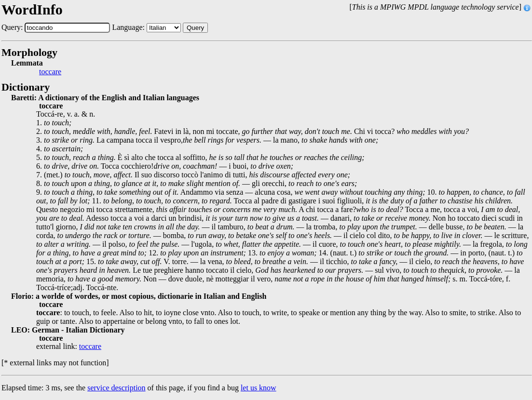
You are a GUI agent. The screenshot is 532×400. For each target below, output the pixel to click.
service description (116, 388)
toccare (50, 72)
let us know (259, 388)
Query (195, 28)
